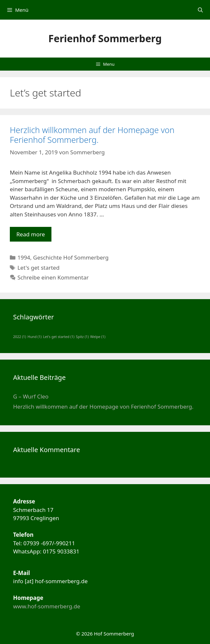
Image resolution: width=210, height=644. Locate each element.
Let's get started (38, 268)
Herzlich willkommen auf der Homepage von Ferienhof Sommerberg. (92, 135)
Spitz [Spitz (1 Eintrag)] (82, 337)
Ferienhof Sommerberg (105, 38)
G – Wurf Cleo (31, 396)
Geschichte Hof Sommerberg (71, 257)
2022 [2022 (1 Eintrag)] (20, 337)
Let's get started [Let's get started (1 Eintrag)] (59, 337)
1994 (24, 257)
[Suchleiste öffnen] (200, 10)
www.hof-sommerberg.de (47, 606)
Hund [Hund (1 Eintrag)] (35, 337)
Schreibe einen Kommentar (53, 277)
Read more (34, 236)
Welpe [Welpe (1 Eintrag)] (98, 337)
